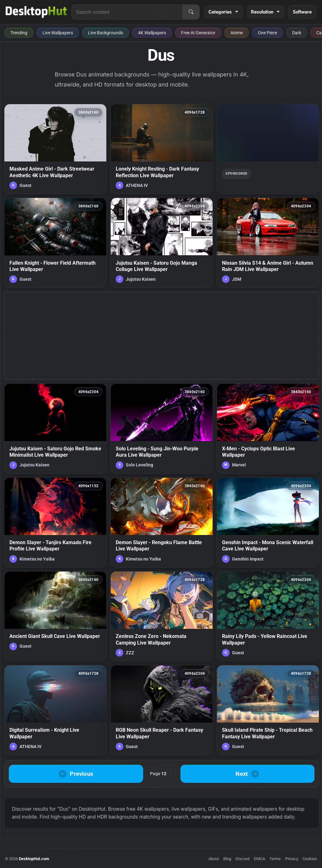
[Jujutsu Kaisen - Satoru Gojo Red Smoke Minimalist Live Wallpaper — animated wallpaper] (55, 428)
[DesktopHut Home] (36, 12)
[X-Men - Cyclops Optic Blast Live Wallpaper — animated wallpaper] (268, 428)
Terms (275, 859)
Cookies (310, 859)
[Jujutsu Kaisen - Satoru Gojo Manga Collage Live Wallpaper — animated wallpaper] (162, 243)
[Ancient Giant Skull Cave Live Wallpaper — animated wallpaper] (55, 616)
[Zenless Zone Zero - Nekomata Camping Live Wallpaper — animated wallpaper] (162, 616)
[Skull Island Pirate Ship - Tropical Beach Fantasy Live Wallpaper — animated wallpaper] (268, 710)
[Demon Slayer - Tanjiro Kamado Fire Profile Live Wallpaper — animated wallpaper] (55, 522)
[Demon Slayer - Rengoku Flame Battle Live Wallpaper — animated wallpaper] (162, 522)
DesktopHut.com (34, 859)
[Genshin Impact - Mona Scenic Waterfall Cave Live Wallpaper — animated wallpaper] (268, 522)
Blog (227, 859)
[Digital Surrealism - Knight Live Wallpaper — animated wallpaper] (55, 710)
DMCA (259, 859)
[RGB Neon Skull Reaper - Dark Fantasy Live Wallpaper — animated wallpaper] (162, 710)
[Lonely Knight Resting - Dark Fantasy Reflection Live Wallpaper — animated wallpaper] (162, 149)
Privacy (292, 859)
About (214, 859)
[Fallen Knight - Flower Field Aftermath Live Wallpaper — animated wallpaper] (55, 243)
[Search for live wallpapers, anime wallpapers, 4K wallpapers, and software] (127, 12)
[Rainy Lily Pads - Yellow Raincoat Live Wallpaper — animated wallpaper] (268, 616)
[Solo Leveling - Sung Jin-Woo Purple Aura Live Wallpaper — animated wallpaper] (162, 428)
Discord (242, 859)
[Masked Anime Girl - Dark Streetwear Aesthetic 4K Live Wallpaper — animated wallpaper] (55, 149)
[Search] (191, 12)
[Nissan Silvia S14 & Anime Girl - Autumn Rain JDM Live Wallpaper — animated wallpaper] (268, 243)
